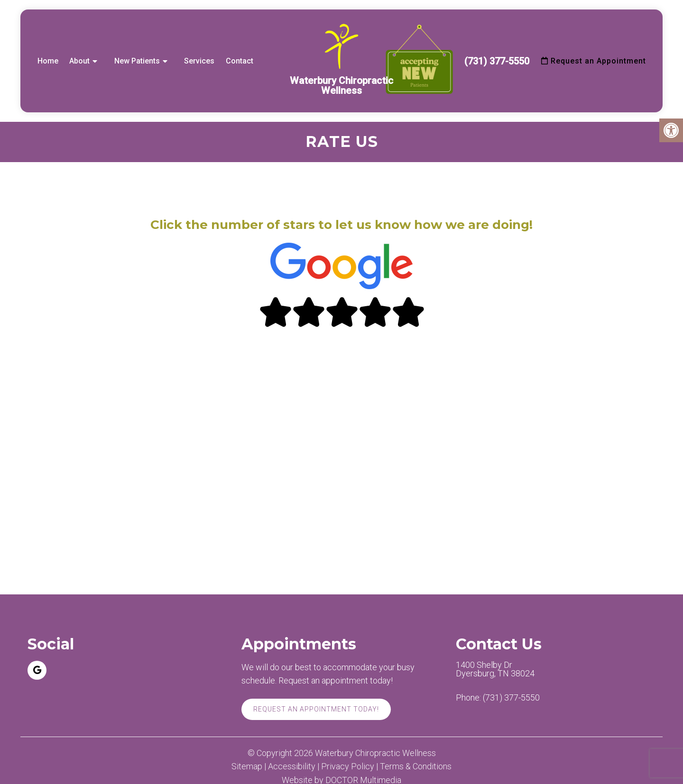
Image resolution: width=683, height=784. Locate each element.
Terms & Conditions (416, 766)
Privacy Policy (348, 766)
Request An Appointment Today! (316, 709)
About (79, 61)
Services (199, 61)
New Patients (137, 61)
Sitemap (247, 766)
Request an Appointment (594, 61)
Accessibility (292, 766)
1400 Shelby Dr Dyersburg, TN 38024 (495, 669)
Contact (240, 61)
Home (48, 61)
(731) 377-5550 (497, 61)
